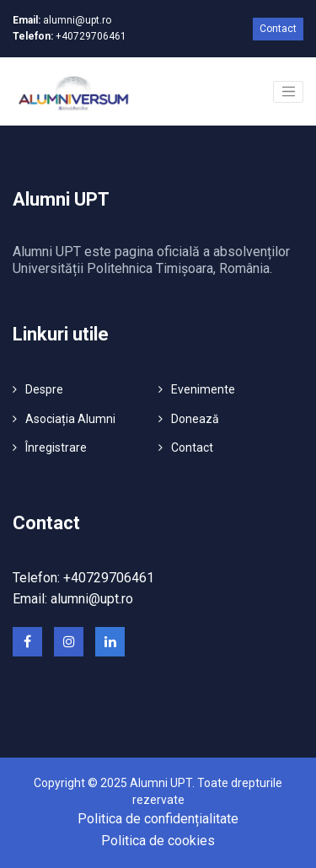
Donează (195, 419)
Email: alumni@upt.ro (73, 599)
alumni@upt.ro (62, 20)
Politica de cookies (158, 841)
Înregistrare (56, 447)
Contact (278, 29)
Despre (44, 389)
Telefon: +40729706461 (83, 578)
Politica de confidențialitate (158, 819)
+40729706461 (70, 36)
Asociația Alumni (70, 419)
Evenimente (203, 389)
